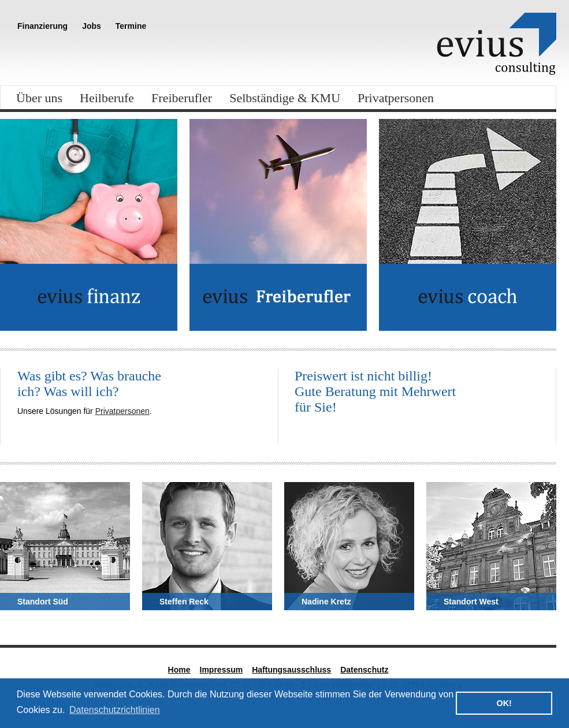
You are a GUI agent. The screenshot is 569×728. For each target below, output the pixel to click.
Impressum (222, 670)
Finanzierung (42, 26)
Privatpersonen (396, 98)
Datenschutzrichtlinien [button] (115, 710)
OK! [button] (504, 703)
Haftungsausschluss (291, 670)
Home (179, 670)
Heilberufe (107, 98)
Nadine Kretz (326, 602)
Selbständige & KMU (285, 98)
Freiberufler (182, 98)
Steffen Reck (184, 602)
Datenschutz (364, 670)
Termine (131, 26)
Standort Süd (43, 602)
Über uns (39, 98)
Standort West (471, 602)
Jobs (92, 26)
